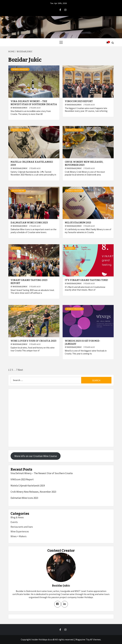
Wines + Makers (20, 69)
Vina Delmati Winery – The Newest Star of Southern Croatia (34, 103)
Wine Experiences (21, 309)
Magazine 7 (81, 639)
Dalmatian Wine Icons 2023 (29, 223)
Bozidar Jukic (20, 108)
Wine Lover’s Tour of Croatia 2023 (33, 341)
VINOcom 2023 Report (79, 101)
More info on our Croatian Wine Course (36, 456)
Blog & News (18, 191)
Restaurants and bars (22, 527)
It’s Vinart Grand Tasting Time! (86, 280)
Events (70, 69)
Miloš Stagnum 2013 (78, 223)
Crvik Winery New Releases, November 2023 (84, 163)
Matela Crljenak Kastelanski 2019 (28, 486)
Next (20, 370)
